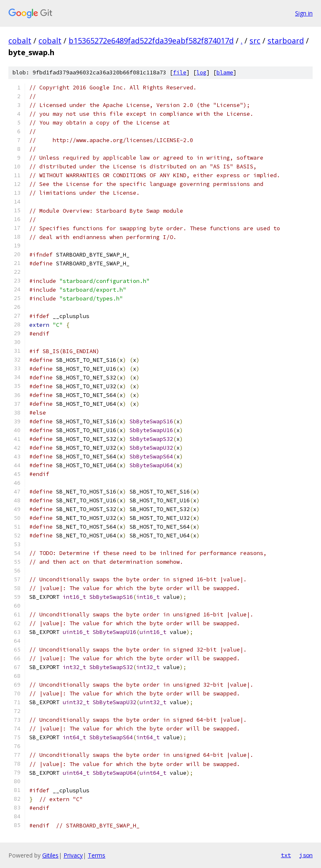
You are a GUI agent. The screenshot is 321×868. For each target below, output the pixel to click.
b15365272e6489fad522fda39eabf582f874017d (151, 41)
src (255, 41)
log (201, 73)
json (306, 855)
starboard (286, 41)
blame (225, 73)
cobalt (20, 41)
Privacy (73, 855)
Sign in (304, 13)
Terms (97, 855)
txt (286, 855)
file (180, 73)
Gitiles (50, 855)
